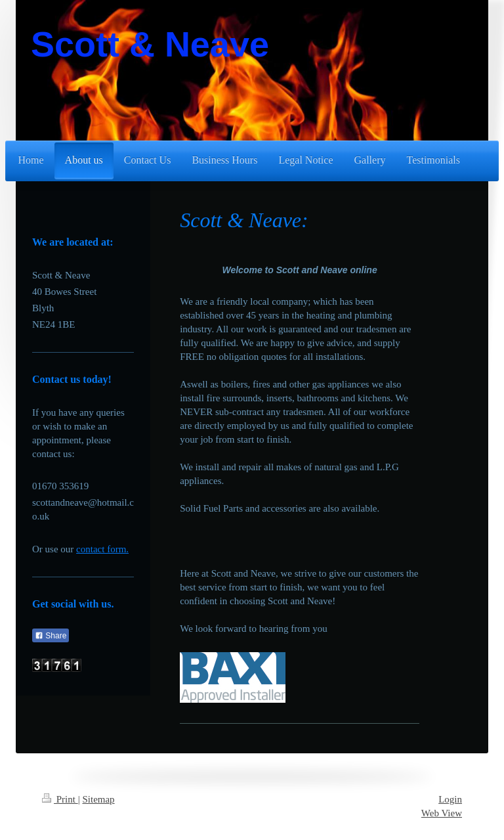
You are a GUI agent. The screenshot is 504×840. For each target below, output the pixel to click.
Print (60, 799)
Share (51, 636)
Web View (442, 813)
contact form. (102, 549)
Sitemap (98, 799)
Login (450, 799)
